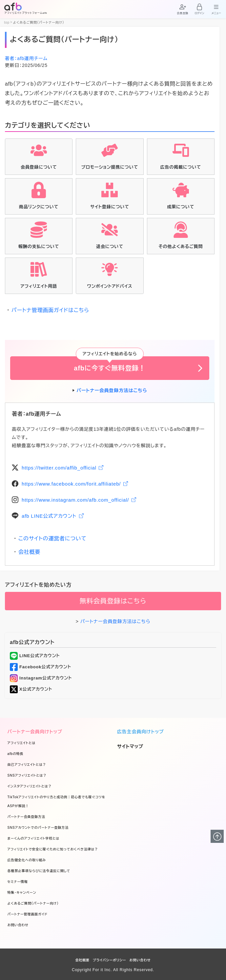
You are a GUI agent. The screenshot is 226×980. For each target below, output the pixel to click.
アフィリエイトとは (22, 743)
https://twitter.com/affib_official (62, 468)
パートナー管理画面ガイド (28, 914)
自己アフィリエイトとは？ (27, 765)
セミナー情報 (18, 882)
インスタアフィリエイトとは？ (30, 786)
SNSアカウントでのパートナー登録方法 (38, 828)
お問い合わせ (18, 925)
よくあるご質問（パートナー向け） (33, 903)
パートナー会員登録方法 (26, 817)
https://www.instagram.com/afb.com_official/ (79, 500)
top (7, 23)
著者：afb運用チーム (26, 58)
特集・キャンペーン (22, 893)
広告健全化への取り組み (27, 860)
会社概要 (29, 552)
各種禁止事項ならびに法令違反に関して (39, 871)
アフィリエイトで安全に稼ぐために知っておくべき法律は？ (53, 849)
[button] (183, 9)
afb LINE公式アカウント (53, 516)
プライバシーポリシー (110, 960)
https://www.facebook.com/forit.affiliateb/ (75, 484)
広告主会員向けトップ (141, 732)
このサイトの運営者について (52, 539)
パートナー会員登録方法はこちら (112, 390)
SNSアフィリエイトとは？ (27, 775)
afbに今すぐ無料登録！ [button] (110, 368)
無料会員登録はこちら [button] (113, 601)
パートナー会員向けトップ (35, 732)
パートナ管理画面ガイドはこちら (50, 310)
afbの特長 (16, 754)
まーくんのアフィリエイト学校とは (33, 838)
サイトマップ (130, 746)
